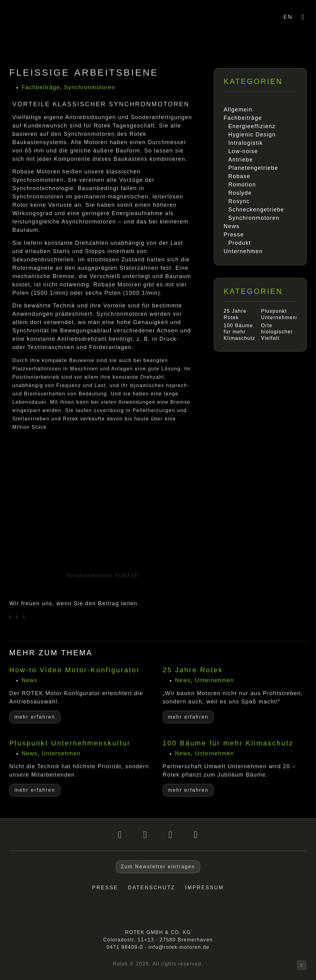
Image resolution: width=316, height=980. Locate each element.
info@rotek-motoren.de (179, 947)
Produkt (240, 243)
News (232, 226)
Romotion (242, 185)
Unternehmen (243, 251)
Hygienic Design (252, 135)
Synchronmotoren (89, 87)
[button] (10, 617)
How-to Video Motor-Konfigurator (75, 670)
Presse (234, 235)
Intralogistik (246, 143)
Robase (239, 176)
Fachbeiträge (41, 87)
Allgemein (238, 110)
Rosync (239, 201)
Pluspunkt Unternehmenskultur (70, 743)
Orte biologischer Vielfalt (277, 332)
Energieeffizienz (252, 126)
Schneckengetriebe (256, 210)
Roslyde (240, 193)
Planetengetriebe (253, 168)
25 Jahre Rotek (193, 670)
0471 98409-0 (125, 947)
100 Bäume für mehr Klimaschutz (240, 332)
